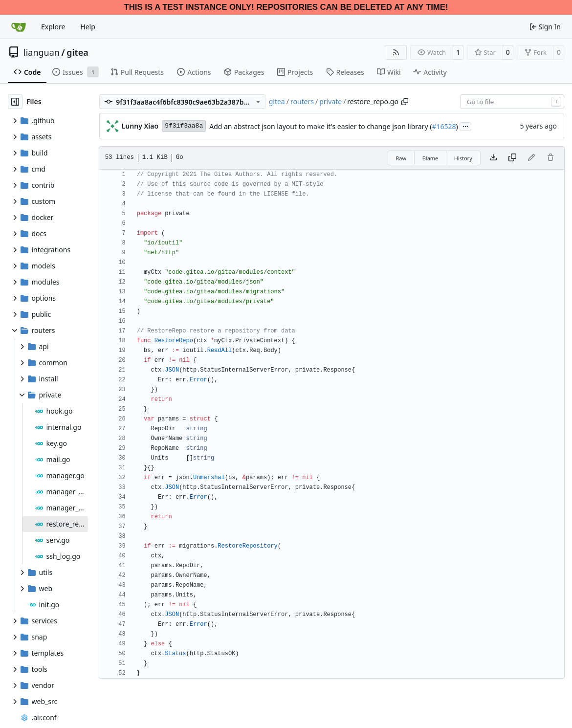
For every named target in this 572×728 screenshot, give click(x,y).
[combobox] (512, 102)
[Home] (19, 27)
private (330, 101)
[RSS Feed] (396, 52)
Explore (53, 27)
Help (88, 27)
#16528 (444, 126)
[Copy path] (405, 102)
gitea (77, 52)
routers (302, 101)
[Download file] (493, 158)
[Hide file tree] (15, 102)
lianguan (42, 52)
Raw (401, 158)
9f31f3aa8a (184, 126)
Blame (430, 158)
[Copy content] (512, 158)
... (465, 126)
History (463, 158)
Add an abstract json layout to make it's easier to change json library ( (320, 126)
